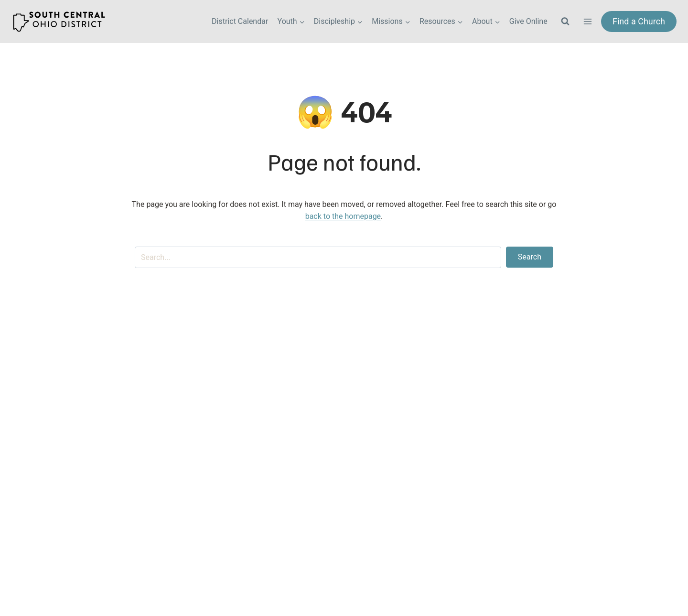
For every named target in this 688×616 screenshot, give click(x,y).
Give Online (528, 21)
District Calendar (240, 21)
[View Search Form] (565, 22)
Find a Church (639, 21)
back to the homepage (343, 216)
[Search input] (318, 257)
